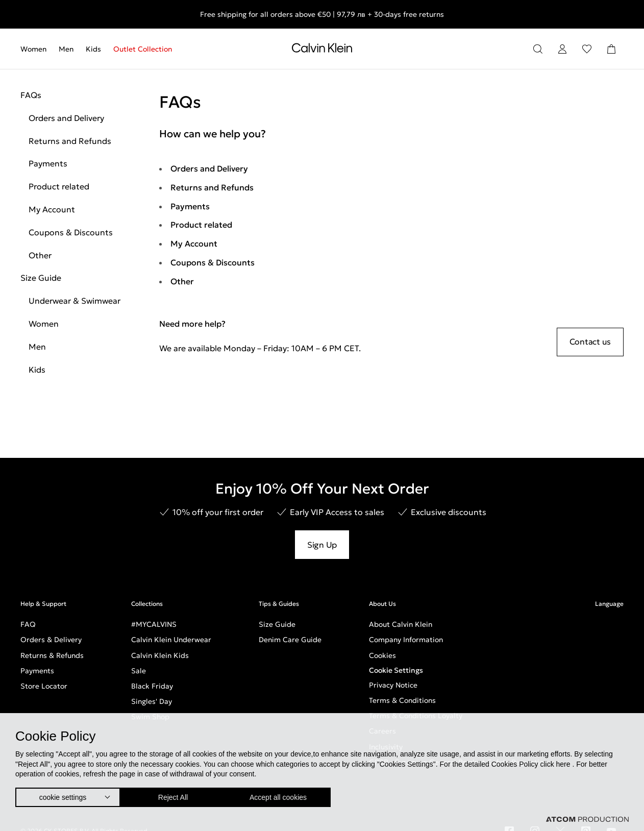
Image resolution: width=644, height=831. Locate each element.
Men (66, 49)
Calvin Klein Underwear (171, 640)
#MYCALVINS (154, 624)
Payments (48, 163)
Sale (139, 671)
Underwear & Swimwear (75, 301)
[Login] (562, 49)
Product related (59, 186)
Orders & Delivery (51, 640)
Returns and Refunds (70, 141)
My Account (52, 209)
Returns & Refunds (52, 655)
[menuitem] (36, 49)
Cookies (382, 655)
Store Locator (44, 686)
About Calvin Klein (401, 624)
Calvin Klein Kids (160, 655)
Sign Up (322, 545)
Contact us (590, 341)
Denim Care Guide (290, 640)
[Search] (538, 49)
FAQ (28, 624)
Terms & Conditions (402, 700)
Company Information (406, 640)
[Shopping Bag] (611, 49)
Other (40, 255)
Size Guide (41, 278)
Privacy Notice (393, 685)
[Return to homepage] (322, 50)
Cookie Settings (396, 670)
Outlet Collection (143, 49)
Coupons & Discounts (71, 232)
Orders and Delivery (66, 118)
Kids (93, 49)
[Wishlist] (587, 49)
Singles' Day (152, 701)
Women (33, 49)
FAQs (31, 95)
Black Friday (152, 686)
